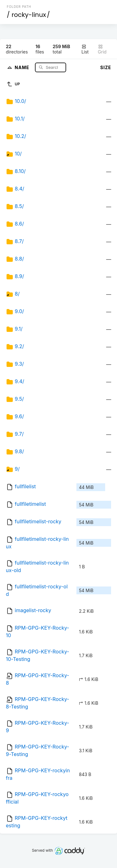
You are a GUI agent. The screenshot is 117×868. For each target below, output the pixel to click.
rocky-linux (29, 15)
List (85, 49)
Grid (102, 49)
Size (106, 67)
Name (23, 67)
